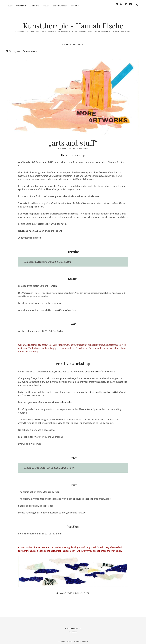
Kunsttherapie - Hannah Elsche (73, 23)
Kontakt (75, 6)
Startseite (66, 42)
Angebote (34, 6)
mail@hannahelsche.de (74, 510)
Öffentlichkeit (60, 6)
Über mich (21, 6)
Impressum (73, 629)
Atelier (46, 6)
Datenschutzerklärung (73, 626)
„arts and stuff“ (73, 95)
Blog (10, 6)
